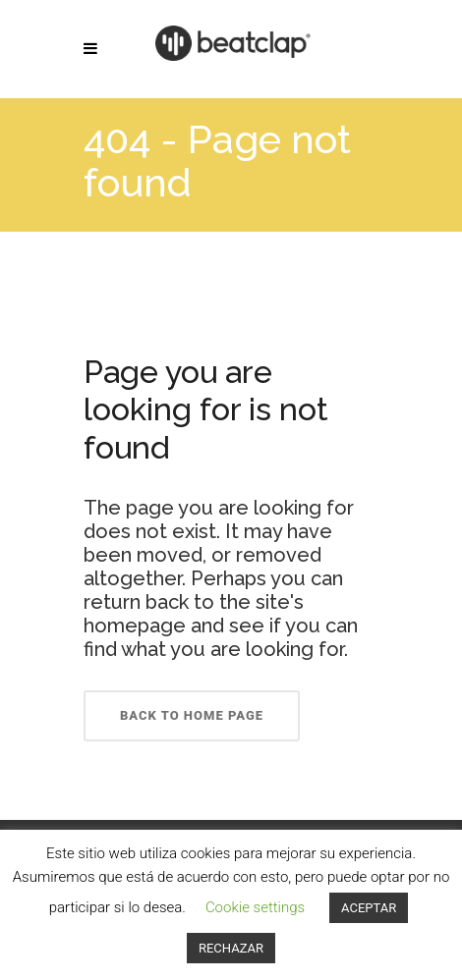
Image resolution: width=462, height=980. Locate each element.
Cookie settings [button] (255, 907)
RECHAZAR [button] (231, 948)
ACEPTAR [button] (369, 908)
